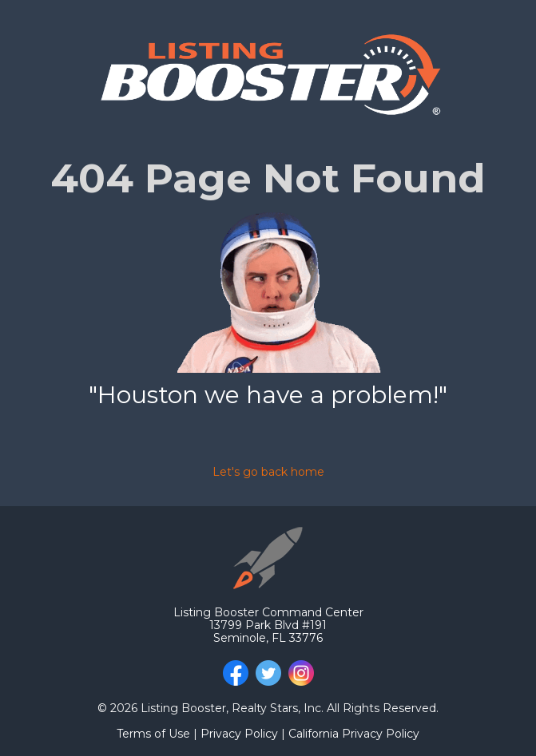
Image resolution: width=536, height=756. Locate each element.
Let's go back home (268, 472)
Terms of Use (155, 734)
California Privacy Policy (354, 734)
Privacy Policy (239, 734)
